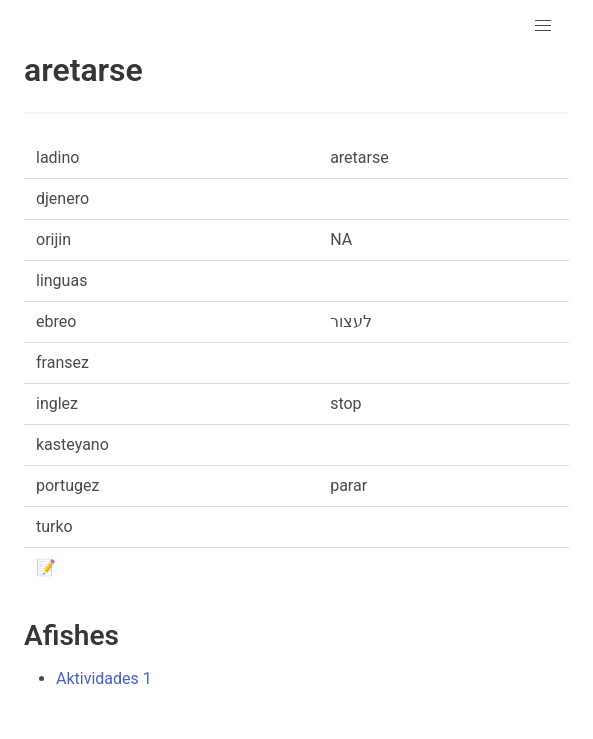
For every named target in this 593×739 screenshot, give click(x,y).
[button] (543, 26)
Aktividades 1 (104, 678)
